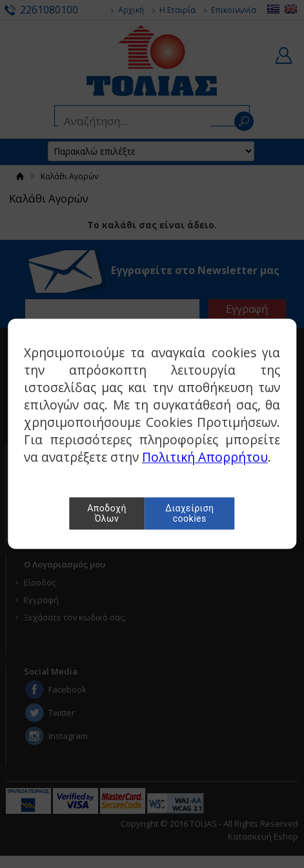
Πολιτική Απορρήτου (205, 458)
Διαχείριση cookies (190, 514)
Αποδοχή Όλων (107, 514)
